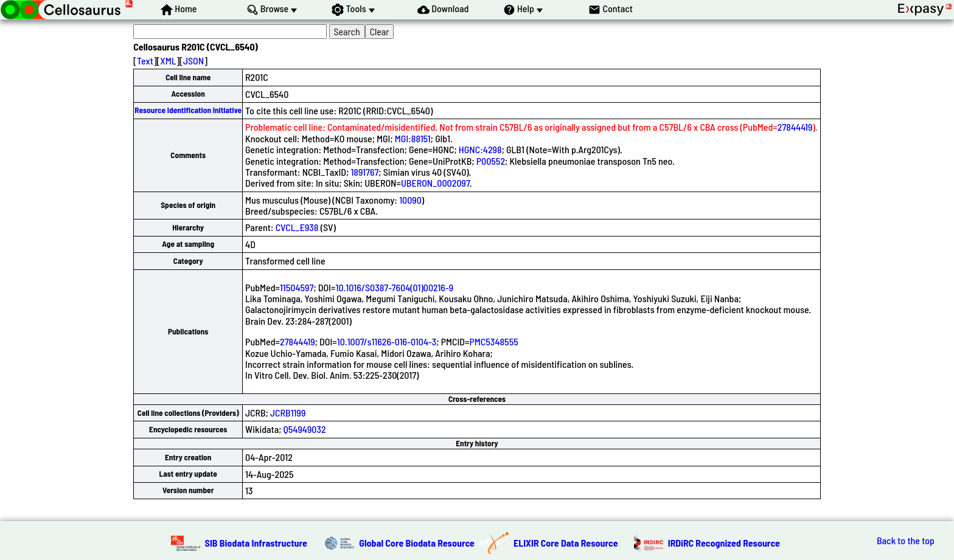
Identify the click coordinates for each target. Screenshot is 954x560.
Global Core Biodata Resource (417, 543)
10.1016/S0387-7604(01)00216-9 (394, 287)
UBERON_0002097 (435, 183)
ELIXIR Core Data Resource (566, 543)
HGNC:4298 (480, 149)
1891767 (364, 172)
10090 (410, 200)
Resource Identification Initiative (188, 110)
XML (168, 60)
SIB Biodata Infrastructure (256, 543)
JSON (193, 60)
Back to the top (906, 541)
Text (145, 60)
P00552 (491, 161)
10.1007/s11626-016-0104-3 (387, 341)
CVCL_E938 (297, 227)
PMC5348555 (494, 341)
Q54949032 (305, 429)
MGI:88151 (413, 138)
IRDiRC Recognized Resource (724, 543)
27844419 (795, 127)
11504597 (297, 287)
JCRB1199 (288, 413)
